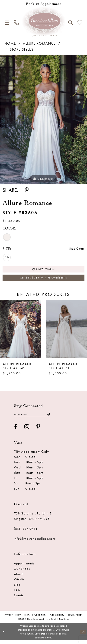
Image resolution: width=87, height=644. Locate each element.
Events (19, 599)
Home (10, 43)
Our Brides (22, 572)
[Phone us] (16, 23)
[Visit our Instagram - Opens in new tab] (27, 430)
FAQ (17, 594)
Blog (17, 588)
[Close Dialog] (4, 635)
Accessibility (57, 618)
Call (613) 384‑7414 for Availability (43, 280)
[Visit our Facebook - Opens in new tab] (16, 430)
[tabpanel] (43, 120)
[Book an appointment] (43, 4)
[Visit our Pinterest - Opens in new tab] (38, 430)
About (18, 578)
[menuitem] (7, 23)
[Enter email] (32, 418)
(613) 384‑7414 (26, 532)
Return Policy (75, 618)
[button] (7, 23)
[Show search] (71, 23)
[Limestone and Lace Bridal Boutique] (44, 22)
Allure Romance (39, 43)
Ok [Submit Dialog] (82, 635)
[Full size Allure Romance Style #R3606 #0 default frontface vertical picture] (43, 120)
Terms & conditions (35, 618)
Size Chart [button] (76, 249)
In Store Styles (19, 49)
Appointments (24, 567)
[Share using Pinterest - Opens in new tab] (27, 190)
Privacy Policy (13, 618)
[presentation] (21, 332)
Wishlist (20, 583)
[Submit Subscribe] (48, 418)
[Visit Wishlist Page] (80, 23)
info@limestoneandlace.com (35, 542)
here (49, 641)
